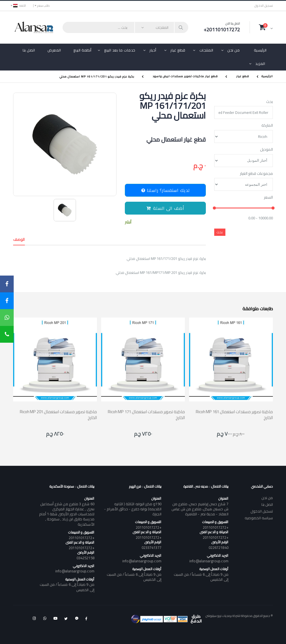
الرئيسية (260, 50)
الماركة (267, 126)
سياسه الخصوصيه (259, 518)
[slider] (214, 208)
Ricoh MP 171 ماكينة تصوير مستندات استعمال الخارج (146, 415)
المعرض (54, 50)
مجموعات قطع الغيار (256, 174)
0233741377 (152, 547)
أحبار (153, 50)
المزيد (260, 64)
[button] (266, 27)
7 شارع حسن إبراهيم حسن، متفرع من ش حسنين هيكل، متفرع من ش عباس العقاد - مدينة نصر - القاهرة (200, 509)
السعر (268, 198)
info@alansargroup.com (209, 561)
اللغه (20, 6)
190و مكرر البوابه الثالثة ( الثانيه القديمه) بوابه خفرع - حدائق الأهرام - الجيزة (133, 509)
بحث (270, 102)
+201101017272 (216, 527)
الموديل (266, 150)
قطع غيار (178, 50)
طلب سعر (43, 6)
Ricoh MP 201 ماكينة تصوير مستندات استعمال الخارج (58, 415)
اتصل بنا (29, 50)
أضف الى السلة (165, 208)
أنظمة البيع (83, 50)
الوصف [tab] (19, 239)
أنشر (128, 222)
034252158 (85, 558)
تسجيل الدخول (264, 6)
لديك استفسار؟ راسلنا (165, 190)
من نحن (233, 50)
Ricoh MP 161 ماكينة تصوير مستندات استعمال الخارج (234, 415)
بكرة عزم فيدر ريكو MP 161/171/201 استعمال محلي (97, 76)
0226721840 (219, 547)
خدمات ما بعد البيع (120, 50)
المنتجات (206, 50)
